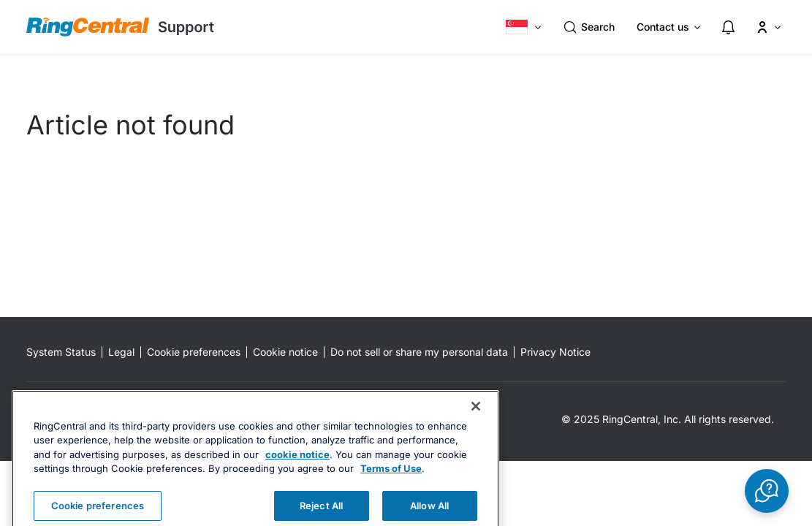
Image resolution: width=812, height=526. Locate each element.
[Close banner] (476, 424)
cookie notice (297, 472)
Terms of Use (391, 487)
